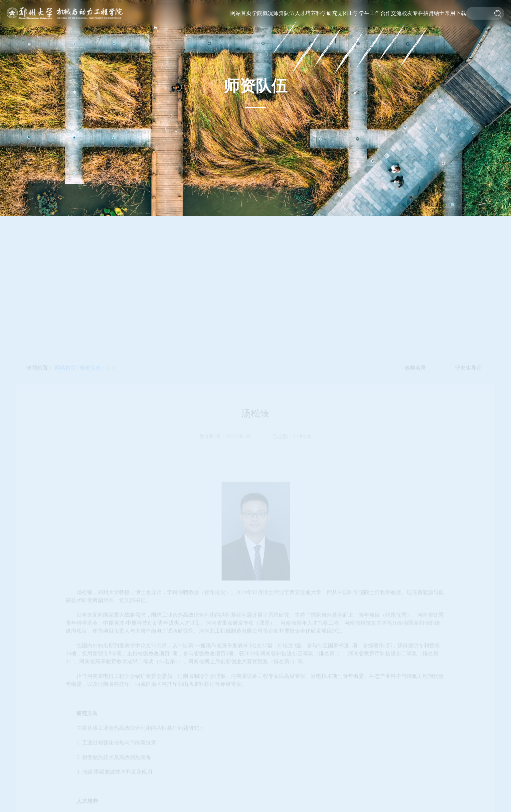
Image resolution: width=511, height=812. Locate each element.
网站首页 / (67, 383)
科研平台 (327, 16)
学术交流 (391, 16)
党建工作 (349, 6)
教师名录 (284, 6)
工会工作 (348, 26)
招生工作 (305, 76)
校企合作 (391, 26)
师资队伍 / (92, 383)
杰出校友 (412, 36)
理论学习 (348, 36)
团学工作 (348, 16)
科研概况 (327, 6)
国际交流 (391, 6)
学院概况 (262, 13)
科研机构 (327, 26)
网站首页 (241, 13)
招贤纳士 (434, 13)
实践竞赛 (370, 26)
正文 (111, 383)
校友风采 (413, 16)
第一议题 (348, 46)
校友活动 (413, 6)
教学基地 (305, 66)
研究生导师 (468, 383)
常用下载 (455, 13)
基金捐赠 (413, 26)
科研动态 (326, 36)
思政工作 (370, 16)
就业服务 (369, 36)
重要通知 (370, 6)
